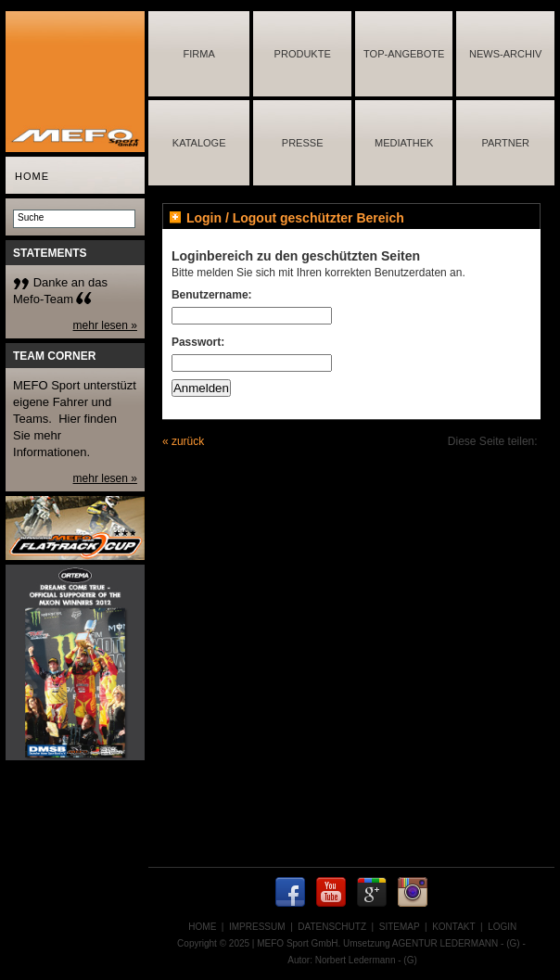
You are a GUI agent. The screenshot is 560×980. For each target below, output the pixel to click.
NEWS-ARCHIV (505, 54)
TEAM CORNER (54, 356)
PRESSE (303, 143)
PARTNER (505, 143)
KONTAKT (453, 927)
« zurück (183, 441)
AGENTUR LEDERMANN (445, 943)
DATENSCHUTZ (332, 927)
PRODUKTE (303, 54)
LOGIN (502, 927)
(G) (513, 943)
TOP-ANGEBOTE (404, 54)
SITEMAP (400, 927)
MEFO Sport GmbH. (299, 943)
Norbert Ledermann (356, 960)
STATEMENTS (50, 253)
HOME (32, 176)
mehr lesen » (105, 325)
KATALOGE (199, 143)
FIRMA (199, 54)
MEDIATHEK (404, 143)
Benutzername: (212, 295)
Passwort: (198, 342)
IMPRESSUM (257, 927)
